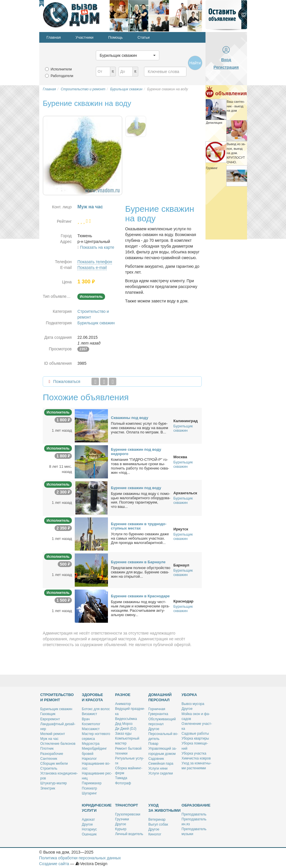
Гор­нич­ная (157, 709)
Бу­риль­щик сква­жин (56, 709)
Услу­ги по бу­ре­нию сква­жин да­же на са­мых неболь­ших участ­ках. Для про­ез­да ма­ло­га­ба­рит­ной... (140, 538)
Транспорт (127, 805)
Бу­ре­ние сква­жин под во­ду (136, 488)
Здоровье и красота (93, 697)
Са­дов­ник (156, 759)
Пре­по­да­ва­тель (194, 814)
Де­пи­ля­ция (214, 123)
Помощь (115, 37)
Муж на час (49, 739)
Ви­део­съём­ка (126, 719)
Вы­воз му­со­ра (193, 704)
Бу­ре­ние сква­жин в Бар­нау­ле (138, 562)
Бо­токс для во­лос (96, 709)
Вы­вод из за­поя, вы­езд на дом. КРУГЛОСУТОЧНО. (236, 153)
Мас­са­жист (91, 729)
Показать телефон (95, 262)
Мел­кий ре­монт (53, 734)
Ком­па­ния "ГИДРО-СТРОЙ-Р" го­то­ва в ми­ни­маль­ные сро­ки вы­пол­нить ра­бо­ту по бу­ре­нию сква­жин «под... (140, 466)
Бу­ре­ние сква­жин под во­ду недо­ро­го (136, 452)
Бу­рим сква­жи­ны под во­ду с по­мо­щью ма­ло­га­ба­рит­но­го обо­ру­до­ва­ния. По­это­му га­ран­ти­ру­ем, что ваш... (141, 500)
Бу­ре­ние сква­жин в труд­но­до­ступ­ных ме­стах (139, 526)
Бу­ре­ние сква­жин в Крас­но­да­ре (140, 596)
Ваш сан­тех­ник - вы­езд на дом (236, 106)
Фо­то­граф (123, 783)
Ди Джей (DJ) (126, 729)
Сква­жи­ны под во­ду (129, 418)
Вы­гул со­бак (158, 824)
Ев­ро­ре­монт (50, 719)
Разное (123, 695)
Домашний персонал (160, 697)
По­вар (153, 744)
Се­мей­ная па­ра (161, 764)
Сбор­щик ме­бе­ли (54, 764)
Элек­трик (48, 788)
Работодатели (62, 76)
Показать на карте (97, 247)
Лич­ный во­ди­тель (129, 834)
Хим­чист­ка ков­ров (196, 758)
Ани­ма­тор (123, 704)
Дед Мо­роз (124, 724)
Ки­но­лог (155, 834)
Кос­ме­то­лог (91, 724)
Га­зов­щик (48, 714)
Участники (85, 37)
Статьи (143, 37)
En (41, 2)
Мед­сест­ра (91, 744)
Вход (226, 60)
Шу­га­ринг (89, 793)
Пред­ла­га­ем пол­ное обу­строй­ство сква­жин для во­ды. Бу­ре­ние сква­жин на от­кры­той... (141, 572)
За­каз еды (123, 734)
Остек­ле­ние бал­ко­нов (58, 744)
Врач (86, 719)
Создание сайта (54, 864)
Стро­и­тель (49, 768)
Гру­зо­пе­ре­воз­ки (128, 814)
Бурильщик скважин (96, 323)
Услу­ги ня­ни (158, 768)
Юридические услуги (97, 808)
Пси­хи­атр (90, 788)
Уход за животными (165, 808)
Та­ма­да (121, 778)
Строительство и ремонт (57, 697)
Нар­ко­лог (89, 759)
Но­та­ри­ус (89, 829)
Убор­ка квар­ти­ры (195, 738)
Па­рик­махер (92, 783)
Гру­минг (212, 168)
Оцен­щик (89, 834)
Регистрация (226, 67)
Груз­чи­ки (122, 819)
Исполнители (61, 69)
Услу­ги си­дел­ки (161, 773)
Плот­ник (47, 749)
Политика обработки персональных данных (80, 858)
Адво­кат (88, 820)
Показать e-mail (92, 267)
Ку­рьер (121, 829)
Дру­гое (154, 729)
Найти (195, 63)
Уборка (189, 695)
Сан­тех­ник (49, 759)
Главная (54, 37)
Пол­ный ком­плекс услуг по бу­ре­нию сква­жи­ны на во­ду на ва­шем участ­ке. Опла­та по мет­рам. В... (139, 428)
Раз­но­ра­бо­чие (52, 754)
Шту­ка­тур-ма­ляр (54, 783)
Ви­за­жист (90, 714)
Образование (196, 805)
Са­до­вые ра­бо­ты (195, 734)
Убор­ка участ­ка (194, 753)
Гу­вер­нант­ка (158, 714)
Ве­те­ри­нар (157, 820)
